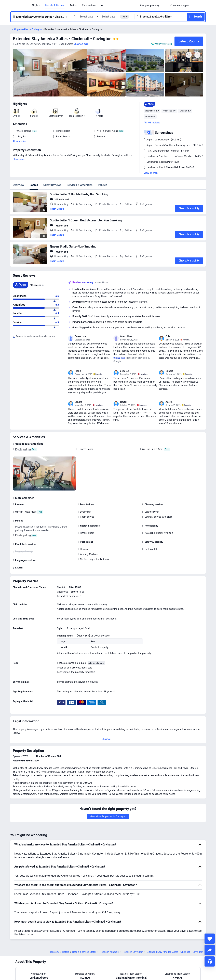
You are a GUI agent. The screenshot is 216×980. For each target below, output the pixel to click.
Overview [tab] (18, 185)
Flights (36, 6)
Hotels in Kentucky (110, 952)
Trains (73, 6)
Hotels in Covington (133, 952)
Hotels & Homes (55, 6)
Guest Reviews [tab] (52, 185)
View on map (151, 173)
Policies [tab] (103, 185)
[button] (103, 6)
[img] (50, 73)
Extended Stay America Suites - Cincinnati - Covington (62, 39)
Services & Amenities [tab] (80, 185)
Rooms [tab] (34, 185)
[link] (150, 6)
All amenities (19, 141)
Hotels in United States (84, 952)
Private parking (23, 449)
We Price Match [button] (164, 44)
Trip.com (54, 952)
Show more (19, 159)
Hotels (65, 952)
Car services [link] (89, 6)
